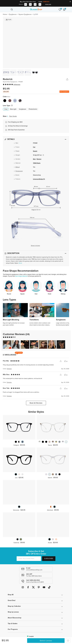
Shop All (11, 595)
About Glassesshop (15, 618)
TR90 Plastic (37, 163)
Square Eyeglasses (25, 14)
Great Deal (12, 600)
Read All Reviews (36, 403)
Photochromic (33, 109)
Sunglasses (22, 109)
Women (39, 159)
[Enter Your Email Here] (29, 559)
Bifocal (18, 167)
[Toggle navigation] (8, 9)
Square (35, 151)
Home (5, 14)
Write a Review (11, 355)
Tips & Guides (13, 624)
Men (34, 159)
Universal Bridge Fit (39, 179)
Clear (6, 109)
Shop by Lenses (13, 612)
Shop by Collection (14, 606)
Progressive (19, 171)
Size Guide (13, 116)
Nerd (20, 263)
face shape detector (21, 276)
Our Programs (13, 629)
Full (34, 147)
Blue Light (13, 109)
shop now (48, 4)
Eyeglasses (13, 14)
